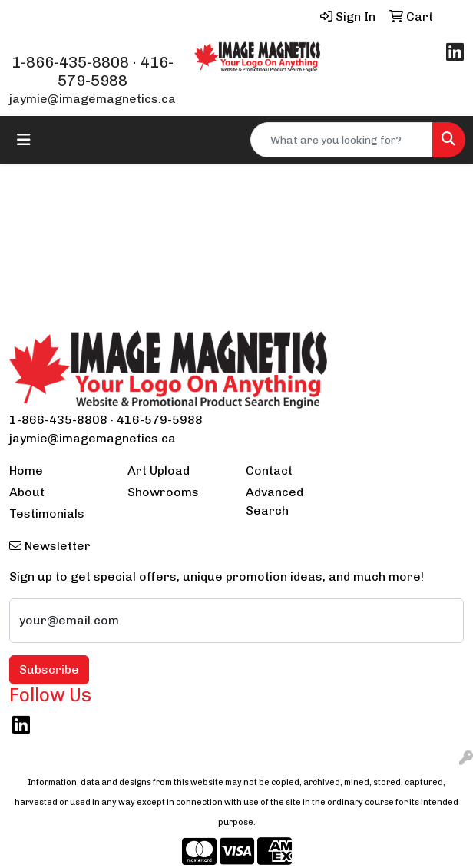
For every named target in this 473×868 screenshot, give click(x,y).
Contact (269, 470)
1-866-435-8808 (70, 62)
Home (26, 470)
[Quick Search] (342, 140)
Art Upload (159, 470)
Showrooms (163, 492)
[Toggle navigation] (24, 140)
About (27, 492)
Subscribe (49, 669)
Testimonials (47, 514)
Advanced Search (275, 501)
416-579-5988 (116, 71)
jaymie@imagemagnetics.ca (93, 99)
